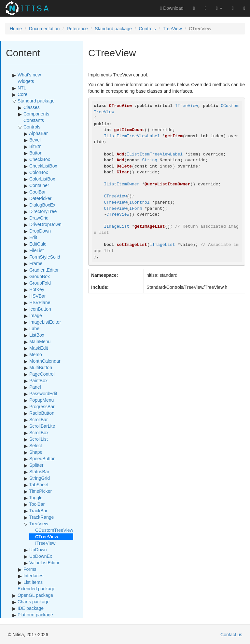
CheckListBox (43, 166)
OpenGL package (35, 595)
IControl (139, 202)
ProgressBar (42, 407)
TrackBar (38, 511)
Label (35, 329)
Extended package (36, 589)
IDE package (31, 608)
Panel (35, 387)
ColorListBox (42, 179)
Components (36, 114)
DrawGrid (39, 218)
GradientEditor (44, 270)
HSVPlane (40, 302)
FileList (36, 250)
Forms (30, 569)
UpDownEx (41, 556)
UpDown (38, 550)
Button (36, 153)
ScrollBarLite (42, 426)
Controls (147, 29)
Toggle (36, 498)
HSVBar (38, 296)
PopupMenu (42, 400)
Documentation (44, 29)
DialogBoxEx (42, 205)
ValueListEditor (44, 563)
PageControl (42, 374)
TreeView (172, 29)
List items (33, 582)
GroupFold (40, 283)
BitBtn (35, 146)
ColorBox (39, 172)
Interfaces (33, 576)
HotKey (37, 289)
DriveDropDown (45, 224)
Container (39, 185)
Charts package (34, 602)
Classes (32, 107)
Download (172, 8)
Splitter (36, 465)
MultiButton (41, 368)
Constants (34, 120)
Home (16, 29)
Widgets (26, 81)
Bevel (35, 140)
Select (36, 446)
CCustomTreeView (54, 530)
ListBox (37, 335)
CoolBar (38, 192)
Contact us (231, 635)
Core (22, 94)
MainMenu (40, 342)
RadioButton (42, 413)
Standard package (113, 29)
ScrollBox (39, 433)
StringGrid (40, 478)
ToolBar (37, 504)
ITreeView (45, 543)
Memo (36, 355)
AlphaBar (38, 133)
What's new (29, 75)
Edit (33, 237)
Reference (77, 29)
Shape (36, 452)
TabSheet (39, 485)
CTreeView (115, 196)
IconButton (40, 309)
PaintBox (38, 381)
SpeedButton (42, 459)
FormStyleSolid (45, 257)
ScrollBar (39, 420)
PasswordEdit (43, 394)
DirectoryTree (43, 211)
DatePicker (40, 198)
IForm (136, 209)
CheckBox (40, 159)
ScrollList (39, 439)
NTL (22, 88)
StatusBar (39, 472)
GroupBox (40, 276)
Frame (36, 263)
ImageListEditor (45, 322)
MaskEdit (39, 348)
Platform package (35, 615)
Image (36, 315)
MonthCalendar (45, 361)
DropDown (40, 231)
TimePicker (41, 491)
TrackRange (42, 517)
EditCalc (38, 244)
